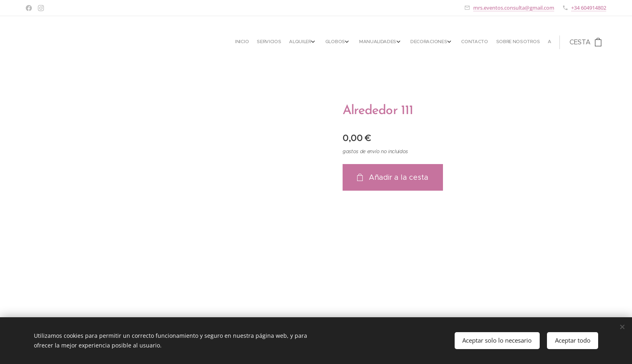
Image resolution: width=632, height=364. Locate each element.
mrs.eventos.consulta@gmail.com (514, 8)
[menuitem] (464, 42)
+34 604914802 (589, 8)
